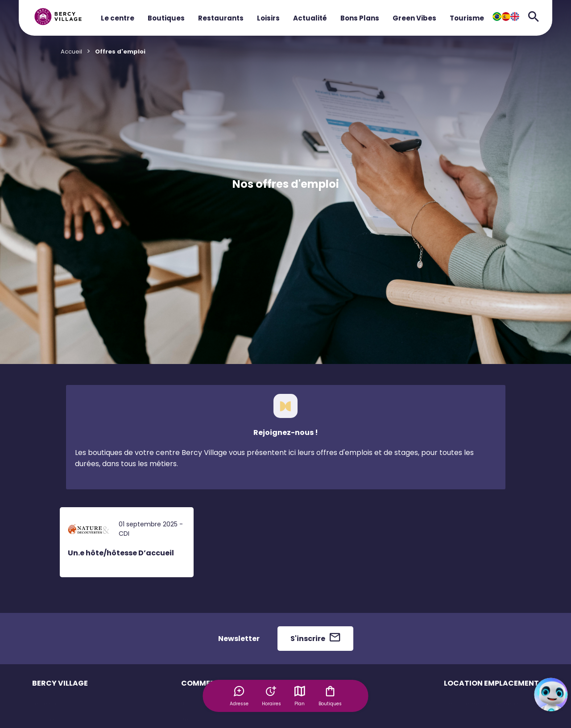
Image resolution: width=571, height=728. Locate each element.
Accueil (71, 52)
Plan (300, 696)
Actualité (310, 18)
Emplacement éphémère (481, 704)
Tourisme (467, 18)
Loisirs (268, 18)
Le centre (118, 18)
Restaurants (221, 18)
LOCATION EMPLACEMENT (491, 683)
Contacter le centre (324, 719)
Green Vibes (414, 18)
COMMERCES (205, 683)
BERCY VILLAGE (60, 683)
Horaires (45, 719)
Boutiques (166, 18)
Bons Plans (360, 18)
